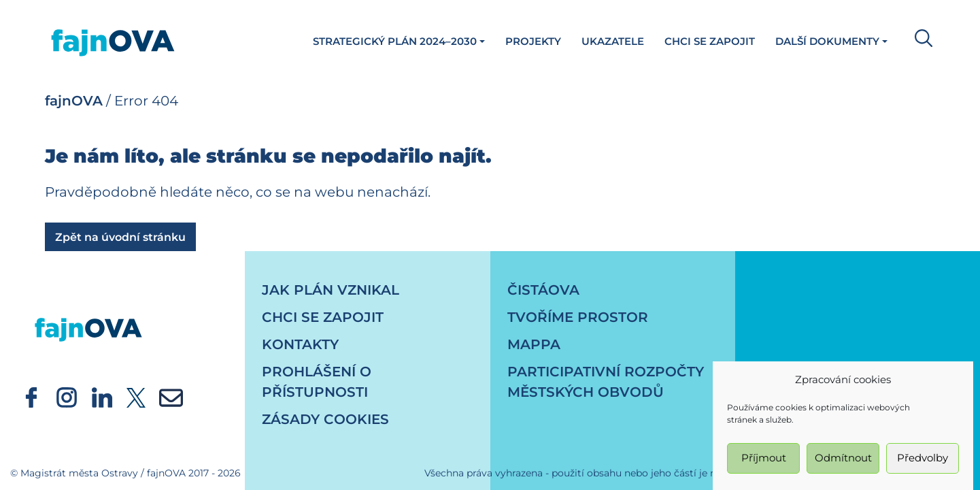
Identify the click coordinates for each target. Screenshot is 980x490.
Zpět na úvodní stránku (120, 237)
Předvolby (923, 462)
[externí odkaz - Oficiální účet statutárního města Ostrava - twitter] (136, 397)
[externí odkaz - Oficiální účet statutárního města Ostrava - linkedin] (102, 397)
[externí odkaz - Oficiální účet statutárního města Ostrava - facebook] (31, 397)
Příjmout (764, 462)
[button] (920, 37)
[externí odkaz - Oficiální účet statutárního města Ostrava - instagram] (67, 397)
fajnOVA (74, 101)
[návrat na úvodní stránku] (88, 316)
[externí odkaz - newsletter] (171, 397)
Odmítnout (843, 462)
